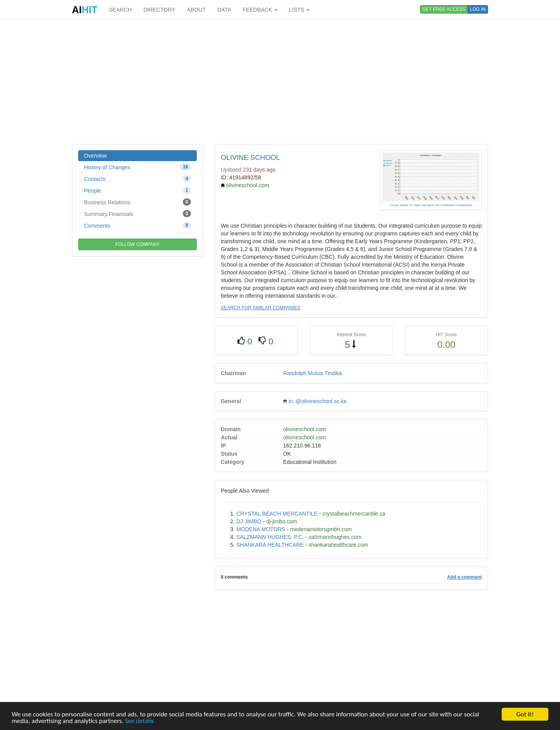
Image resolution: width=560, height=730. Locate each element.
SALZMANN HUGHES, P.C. (270, 537)
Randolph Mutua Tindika (312, 373)
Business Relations (137, 202)
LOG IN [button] (478, 9)
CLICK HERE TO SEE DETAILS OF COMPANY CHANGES (431, 205)
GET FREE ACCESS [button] (444, 9)
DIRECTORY (159, 10)
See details (139, 721)
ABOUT (196, 10)
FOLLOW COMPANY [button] (137, 244)
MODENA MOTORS (261, 529)
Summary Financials (137, 214)
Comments (137, 225)
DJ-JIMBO (249, 521)
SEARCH (120, 10)
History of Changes (137, 167)
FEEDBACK (260, 10)
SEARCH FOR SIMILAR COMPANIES (261, 308)
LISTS (299, 10)
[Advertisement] (280, 82)
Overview (95, 156)
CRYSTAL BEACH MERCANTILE (277, 514)
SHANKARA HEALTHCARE (270, 545)
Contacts (137, 179)
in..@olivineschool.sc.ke (318, 401)
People (137, 190)
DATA (224, 10)
